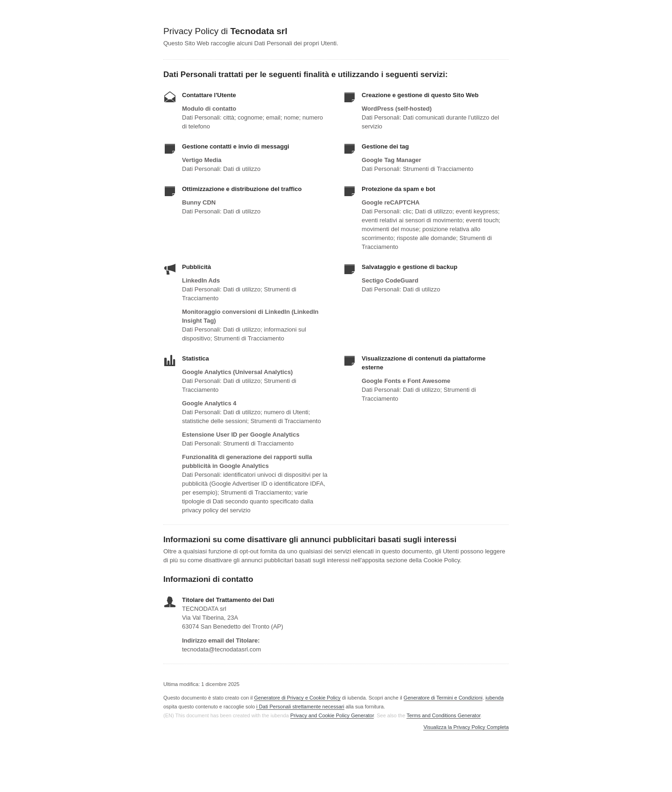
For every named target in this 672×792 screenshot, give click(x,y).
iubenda (494, 698)
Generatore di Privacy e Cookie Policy (297, 698)
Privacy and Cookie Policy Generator (332, 715)
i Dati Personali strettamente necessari (300, 707)
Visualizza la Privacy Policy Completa (466, 727)
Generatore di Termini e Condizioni (443, 698)
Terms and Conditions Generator (443, 715)
